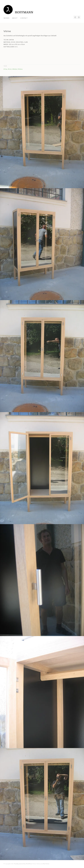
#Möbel (15, 69)
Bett (75, 17)
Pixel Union (46, 864)
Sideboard (79, 17)
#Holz (10, 69)
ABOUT (15, 18)
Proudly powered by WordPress (23, 864)
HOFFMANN (24, 13)
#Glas (5, 69)
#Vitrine (20, 69)
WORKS (6, 18)
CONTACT (24, 18)
